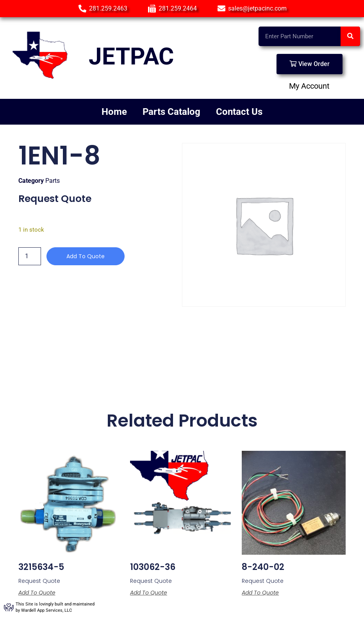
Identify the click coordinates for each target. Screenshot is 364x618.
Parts (53, 181)
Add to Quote (86, 256)
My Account (309, 86)
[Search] (350, 36)
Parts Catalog (171, 112)
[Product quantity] (30, 256)
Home (114, 112)
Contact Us (239, 112)
